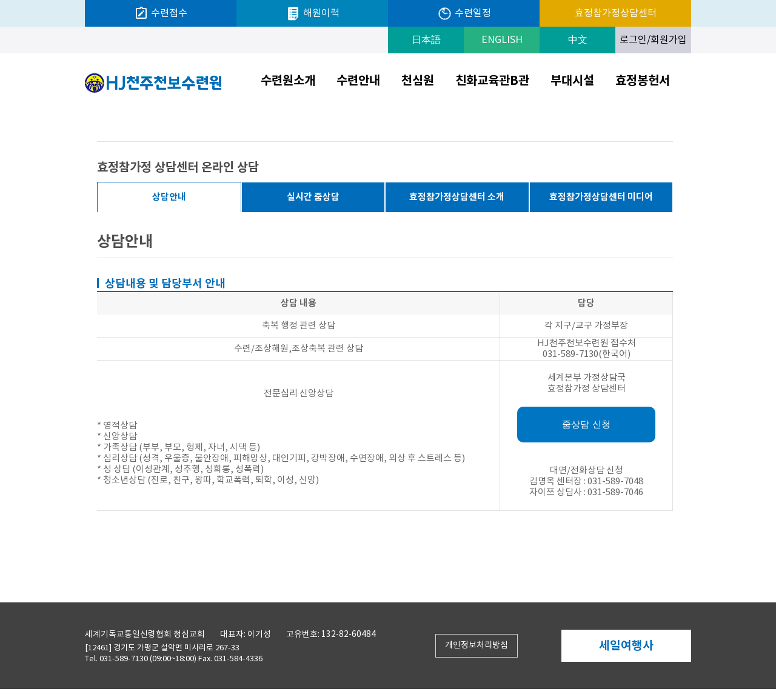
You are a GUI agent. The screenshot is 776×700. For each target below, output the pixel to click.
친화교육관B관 (492, 81)
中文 (578, 40)
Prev (565, 646)
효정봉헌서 (643, 81)
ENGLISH (502, 40)
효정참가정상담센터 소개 (457, 197)
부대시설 (572, 81)
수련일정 (464, 14)
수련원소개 (288, 81)
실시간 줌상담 (313, 197)
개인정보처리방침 (477, 645)
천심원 (418, 81)
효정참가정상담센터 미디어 (601, 197)
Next (688, 646)
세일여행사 (626, 646)
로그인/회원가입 (653, 40)
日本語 (426, 40)
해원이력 (313, 14)
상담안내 (169, 197)
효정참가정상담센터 (616, 13)
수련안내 (358, 81)
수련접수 (161, 13)
